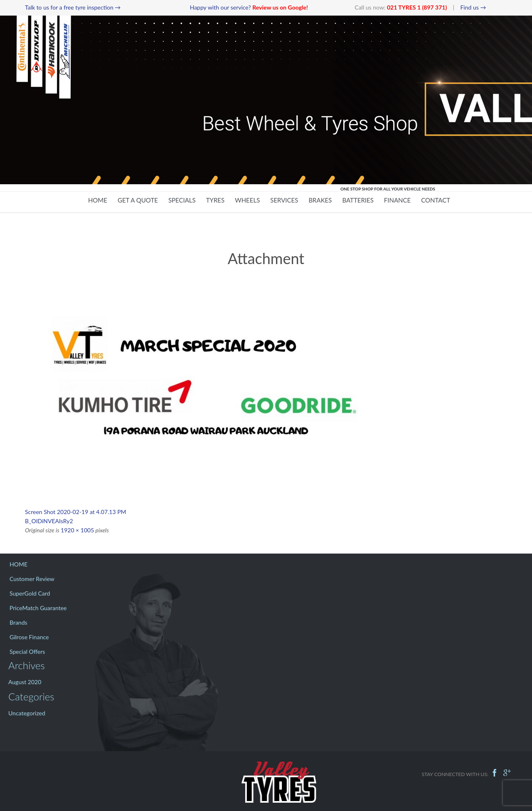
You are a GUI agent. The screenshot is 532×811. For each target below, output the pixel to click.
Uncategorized (27, 713)
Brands (18, 622)
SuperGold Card (30, 593)
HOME (18, 564)
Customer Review (32, 579)
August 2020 (25, 682)
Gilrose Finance (29, 637)
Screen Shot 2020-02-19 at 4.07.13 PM (76, 512)
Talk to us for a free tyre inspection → (73, 7)
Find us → (473, 7)
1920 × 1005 (77, 530)
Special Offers (27, 652)
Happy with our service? (249, 7)
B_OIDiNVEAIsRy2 (49, 521)
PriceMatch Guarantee (38, 608)
